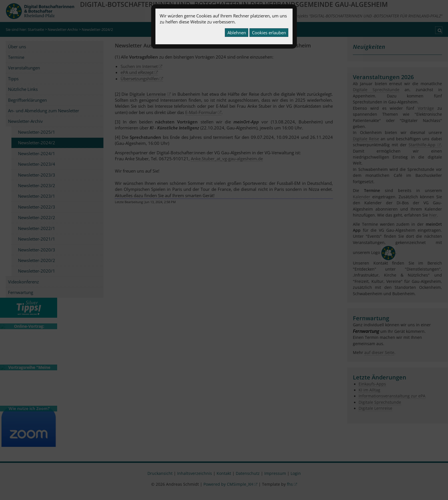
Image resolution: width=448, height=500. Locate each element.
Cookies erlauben (269, 33)
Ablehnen (237, 33)
